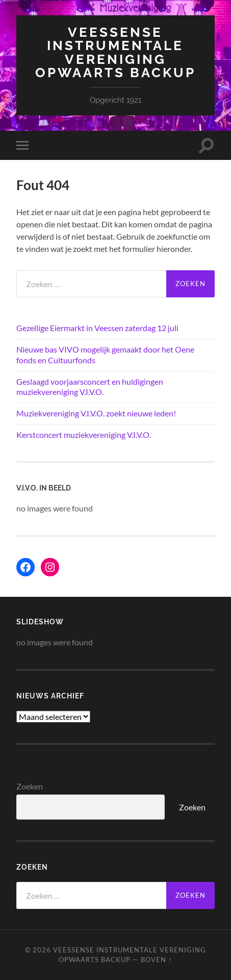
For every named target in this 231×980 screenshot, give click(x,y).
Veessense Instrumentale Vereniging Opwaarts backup (116, 52)
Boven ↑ (156, 960)
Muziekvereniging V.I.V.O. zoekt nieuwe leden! (96, 413)
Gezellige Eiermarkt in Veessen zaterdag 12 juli (97, 328)
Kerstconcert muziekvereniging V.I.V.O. (84, 435)
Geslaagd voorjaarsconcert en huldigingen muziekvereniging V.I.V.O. (90, 387)
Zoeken (30, 786)
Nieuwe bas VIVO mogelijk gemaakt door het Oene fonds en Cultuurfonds (105, 355)
